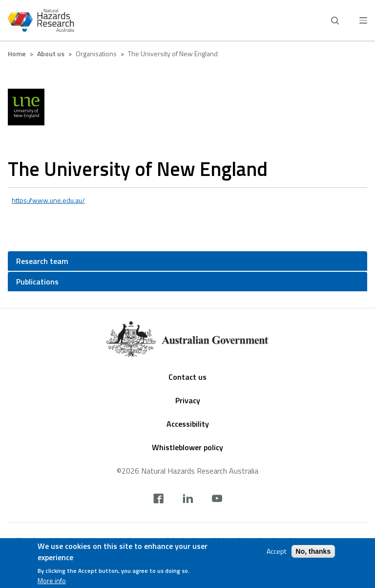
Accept (276, 551)
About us (51, 54)
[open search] (335, 21)
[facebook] (158, 500)
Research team (42, 261)
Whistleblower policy (187, 447)
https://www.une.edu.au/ (48, 200)
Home (17, 54)
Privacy (188, 400)
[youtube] (217, 500)
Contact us (187, 377)
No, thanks (313, 551)
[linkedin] (188, 500)
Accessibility (188, 424)
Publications (37, 282)
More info (52, 581)
